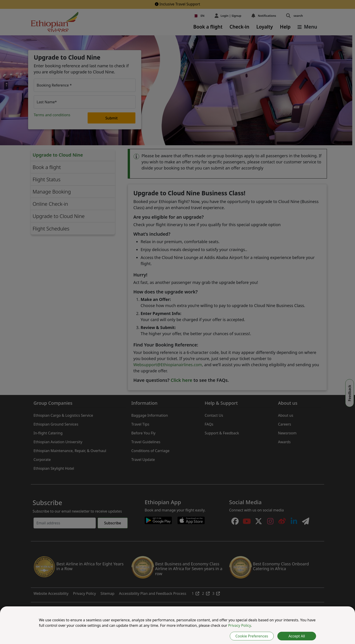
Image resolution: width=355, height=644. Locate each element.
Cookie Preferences (252, 636)
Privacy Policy (240, 625)
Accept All (297, 636)
